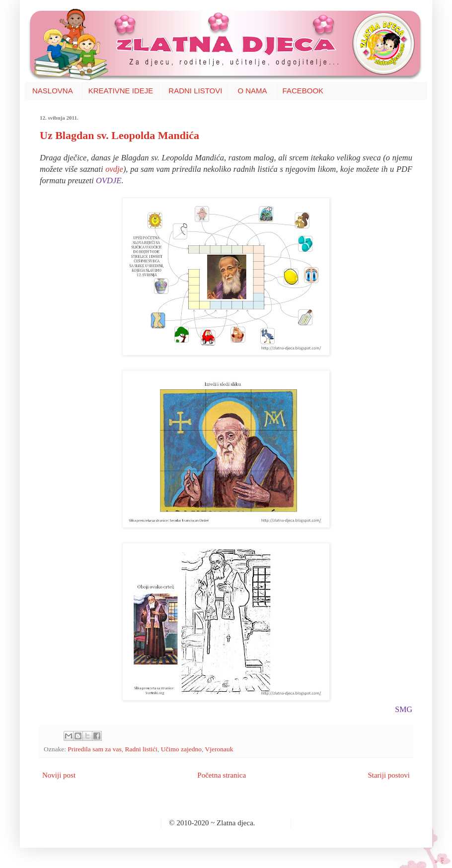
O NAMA (252, 91)
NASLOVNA (53, 91)
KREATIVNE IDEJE (121, 91)
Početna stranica (222, 775)
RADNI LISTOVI (195, 91)
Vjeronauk (219, 749)
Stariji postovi (389, 775)
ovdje (114, 169)
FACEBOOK (303, 91)
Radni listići (141, 749)
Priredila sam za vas (94, 749)
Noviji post (59, 775)
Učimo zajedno (181, 749)
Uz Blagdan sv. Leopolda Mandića (119, 135)
